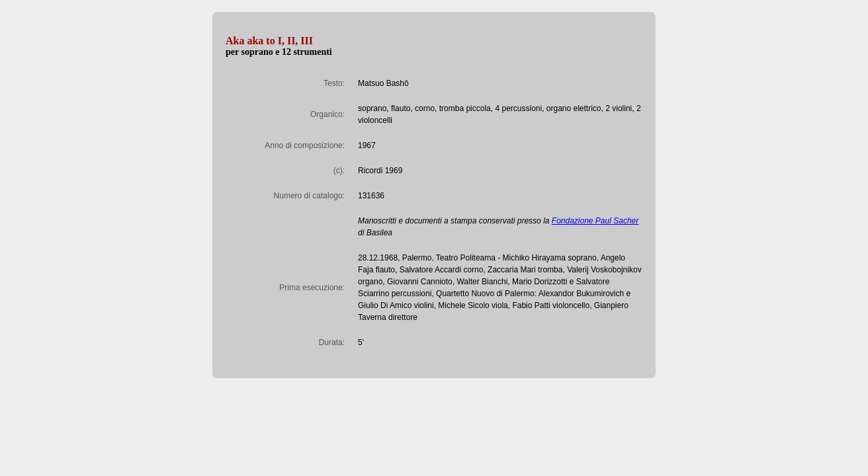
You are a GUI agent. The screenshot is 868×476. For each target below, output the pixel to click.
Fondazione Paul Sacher (595, 221)
